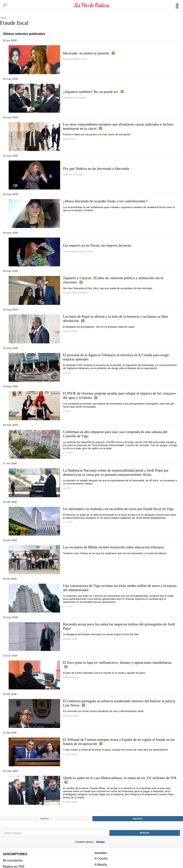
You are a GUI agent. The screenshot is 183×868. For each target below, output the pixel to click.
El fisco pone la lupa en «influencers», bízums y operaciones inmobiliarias (117, 662)
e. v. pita (68, 522)
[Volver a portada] (91, 5)
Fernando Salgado (75, 98)
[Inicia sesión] (176, 5)
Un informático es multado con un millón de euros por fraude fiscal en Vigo (118, 509)
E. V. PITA (68, 453)
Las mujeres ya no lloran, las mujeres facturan (97, 245)
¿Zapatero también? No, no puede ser (91, 92)
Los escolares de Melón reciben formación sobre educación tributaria (113, 547)
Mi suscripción (13, 860)
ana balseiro (71, 677)
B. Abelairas (70, 802)
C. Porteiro (70, 754)
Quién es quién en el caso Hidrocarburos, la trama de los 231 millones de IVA (120, 778)
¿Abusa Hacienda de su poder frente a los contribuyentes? (105, 201)
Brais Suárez (71, 716)
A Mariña (101, 865)
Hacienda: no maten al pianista (86, 53)
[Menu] (5, 5)
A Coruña (101, 858)
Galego (100, 842)
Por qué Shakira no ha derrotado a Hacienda (96, 169)
